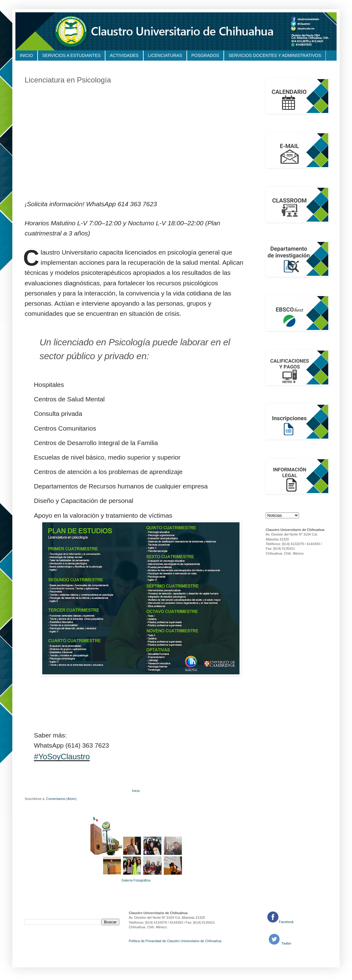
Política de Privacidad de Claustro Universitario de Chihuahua (175, 941)
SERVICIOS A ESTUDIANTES (72, 55)
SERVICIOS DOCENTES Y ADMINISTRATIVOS (275, 55)
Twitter (286, 943)
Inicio (136, 791)
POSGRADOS (205, 55)
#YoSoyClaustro (62, 757)
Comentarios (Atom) (61, 799)
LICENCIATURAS (165, 55)
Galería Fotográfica (136, 880)
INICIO (26, 55)
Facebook (286, 922)
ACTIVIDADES (124, 55)
